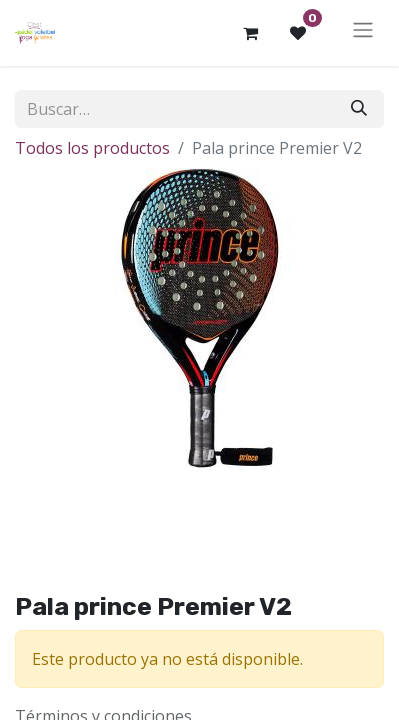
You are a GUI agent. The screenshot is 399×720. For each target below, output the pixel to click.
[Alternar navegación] (363, 33)
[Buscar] (359, 109)
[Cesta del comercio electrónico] (250, 33)
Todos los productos (92, 148)
